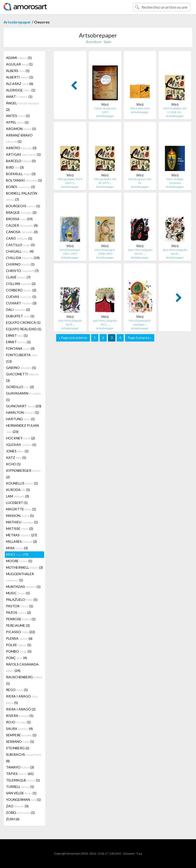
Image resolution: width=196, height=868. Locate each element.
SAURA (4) (19, 729)
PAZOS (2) (18, 612)
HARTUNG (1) (20, 419)
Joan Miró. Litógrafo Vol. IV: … (140, 252)
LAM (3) (18, 496)
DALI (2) (18, 310)
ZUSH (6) (13, 819)
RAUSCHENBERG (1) (24, 680)
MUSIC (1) (18, 593)
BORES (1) (21, 187)
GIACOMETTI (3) (22, 377)
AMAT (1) (19, 97)
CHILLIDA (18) (23, 258)
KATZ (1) (16, 458)
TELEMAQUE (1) (23, 780)
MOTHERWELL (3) (24, 567)
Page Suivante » (140, 338)
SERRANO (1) (20, 741)
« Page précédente (73, 338)
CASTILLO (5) (20, 245)
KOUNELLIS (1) (22, 483)
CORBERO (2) (21, 290)
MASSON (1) (20, 516)
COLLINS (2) (21, 284)
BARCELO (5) (21, 161)
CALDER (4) (22, 225)
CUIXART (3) (21, 303)
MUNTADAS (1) (23, 587)
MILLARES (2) (21, 541)
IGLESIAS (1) (21, 445)
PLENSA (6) (19, 638)
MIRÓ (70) (17, 554)
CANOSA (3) (22, 232)
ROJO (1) (18, 722)
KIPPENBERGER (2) (23, 474)
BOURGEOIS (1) (23, 206)
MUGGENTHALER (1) (20, 577)
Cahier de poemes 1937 (105, 110)
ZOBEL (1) (20, 812)
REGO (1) (17, 690)
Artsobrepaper (17, 22)
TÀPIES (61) (20, 774)
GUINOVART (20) (24, 406)
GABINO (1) (21, 368)
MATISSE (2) (20, 528)
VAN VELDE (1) (21, 793)
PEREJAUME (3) (18, 625)
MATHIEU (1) (22, 522)
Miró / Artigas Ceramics (175, 181)
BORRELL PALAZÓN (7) (22, 196)
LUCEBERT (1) (17, 503)
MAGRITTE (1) (21, 509)
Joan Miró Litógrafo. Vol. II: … (70, 322)
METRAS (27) (21, 535)
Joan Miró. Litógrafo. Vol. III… (175, 252)
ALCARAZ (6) (20, 84)
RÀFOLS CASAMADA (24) (22, 667)
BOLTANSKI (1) (24, 180)
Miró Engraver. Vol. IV (140, 181)
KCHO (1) (13, 464)
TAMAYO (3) (20, 767)
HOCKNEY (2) (21, 438)
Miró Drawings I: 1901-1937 (70, 252)
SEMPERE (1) (21, 735)
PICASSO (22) (21, 632)
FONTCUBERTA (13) (22, 358)
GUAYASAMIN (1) (23, 396)
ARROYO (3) (21, 148)
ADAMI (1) (19, 58)
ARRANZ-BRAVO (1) (19, 138)
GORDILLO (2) (20, 387)
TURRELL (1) (20, 787)
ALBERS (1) (18, 71)
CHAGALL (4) (20, 251)
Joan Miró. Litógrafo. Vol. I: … (105, 322)
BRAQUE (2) (21, 212)
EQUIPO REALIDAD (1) (24, 329)
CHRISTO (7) (22, 271)
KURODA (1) (18, 490)
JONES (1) (17, 451)
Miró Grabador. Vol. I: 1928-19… (175, 110)
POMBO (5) (19, 651)
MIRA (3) (17, 548)
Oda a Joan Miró (140, 108)
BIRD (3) (15, 167)
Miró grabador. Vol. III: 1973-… (105, 181)
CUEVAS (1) (21, 297)
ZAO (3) (17, 806)
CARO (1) (19, 238)
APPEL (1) (17, 122)
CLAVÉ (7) (18, 277)
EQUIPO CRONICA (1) (23, 322)
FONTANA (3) (20, 348)
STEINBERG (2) (18, 748)
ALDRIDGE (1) (21, 90)
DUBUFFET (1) (20, 316)
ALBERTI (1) (20, 77)
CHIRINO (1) (20, 264)
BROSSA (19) (19, 219)
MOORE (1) (19, 561)
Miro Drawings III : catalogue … (140, 322)
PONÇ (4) (17, 658)
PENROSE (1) (21, 619)
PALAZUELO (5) (22, 599)
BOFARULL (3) (21, 174)
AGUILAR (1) (19, 64)
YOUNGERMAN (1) (23, 800)
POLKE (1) (19, 645)
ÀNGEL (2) (23, 106)
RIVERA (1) (20, 716)
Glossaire (129, 853)
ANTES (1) (18, 116)
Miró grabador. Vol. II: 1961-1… (70, 181)
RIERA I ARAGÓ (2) (21, 709)
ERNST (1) (17, 335)
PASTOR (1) (20, 606)
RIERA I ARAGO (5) (22, 699)
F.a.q (139, 853)
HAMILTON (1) (22, 412)
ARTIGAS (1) (23, 154)
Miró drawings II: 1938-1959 (105, 252)
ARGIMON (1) (21, 129)
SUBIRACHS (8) (24, 758)
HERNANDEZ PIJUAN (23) (22, 428)
